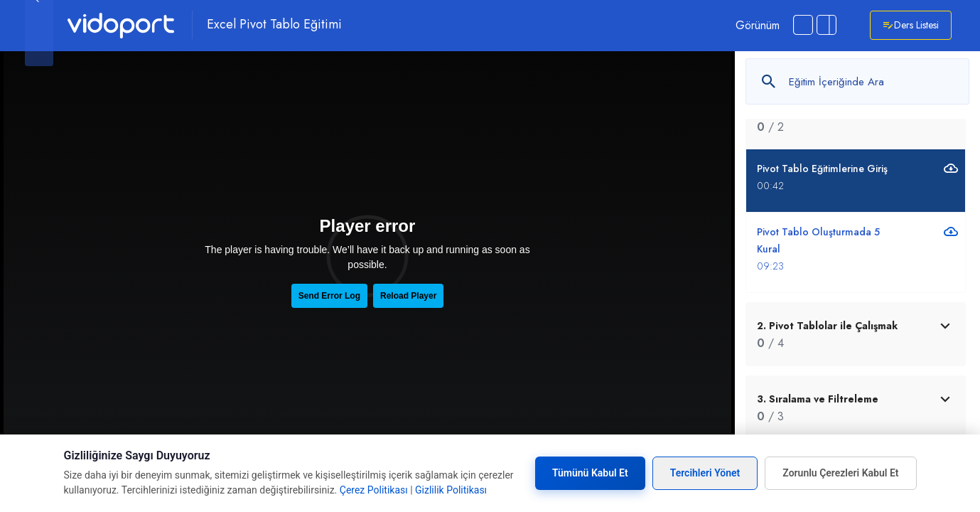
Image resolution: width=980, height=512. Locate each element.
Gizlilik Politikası (451, 490)
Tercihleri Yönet (705, 473)
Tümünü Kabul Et (590, 473)
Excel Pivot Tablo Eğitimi (274, 25)
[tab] (856, 334)
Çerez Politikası (374, 490)
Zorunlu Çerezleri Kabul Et (840, 473)
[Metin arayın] (857, 81)
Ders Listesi (911, 25)
